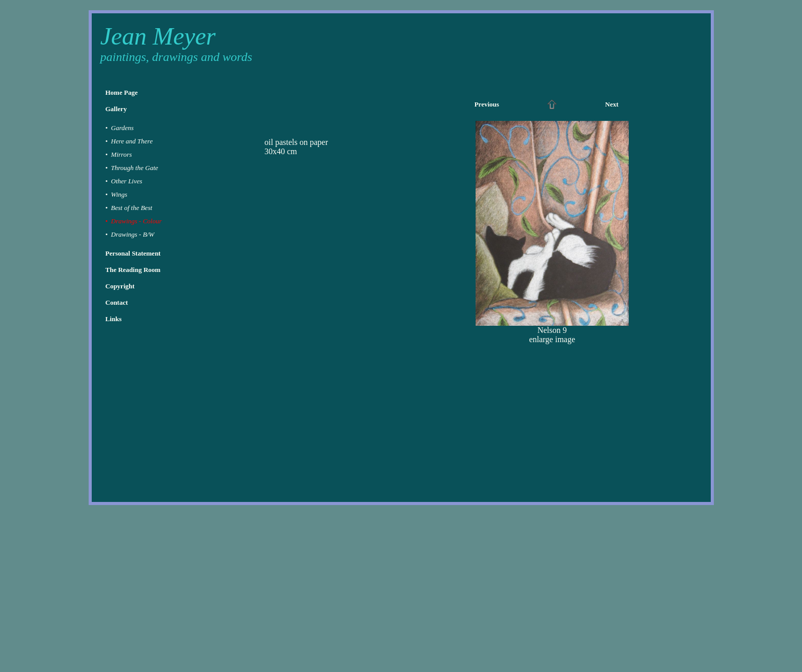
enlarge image (552, 339)
